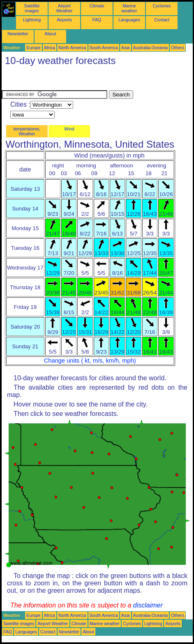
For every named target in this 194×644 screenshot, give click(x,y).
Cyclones (162, 6)
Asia (126, 48)
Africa (50, 48)
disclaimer (148, 605)
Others (178, 48)
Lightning (32, 20)
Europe (33, 48)
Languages (129, 20)
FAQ (97, 20)
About (51, 34)
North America (72, 48)
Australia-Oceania (151, 48)
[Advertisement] (67, 80)
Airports (64, 20)
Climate (97, 6)
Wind (69, 129)
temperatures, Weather (27, 131)
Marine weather (129, 8)
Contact (162, 20)
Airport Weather (64, 8)
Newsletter (18, 34)
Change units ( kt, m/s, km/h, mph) (90, 361)
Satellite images (32, 8)
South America (104, 48)
